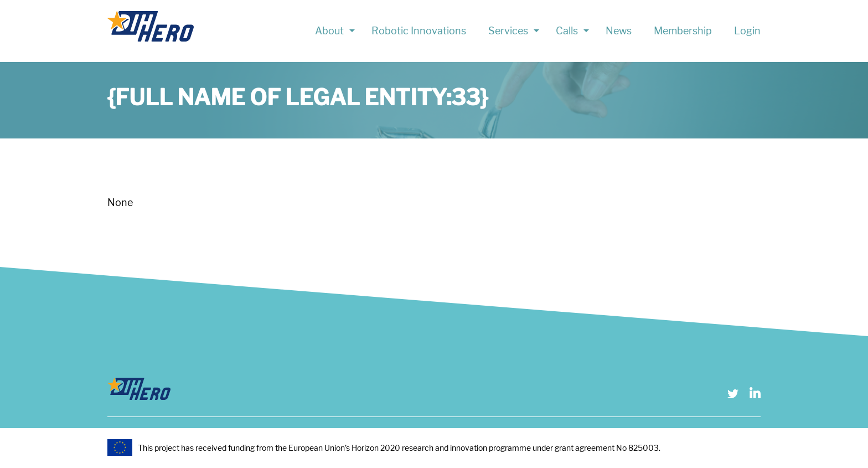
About (329, 31)
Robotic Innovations (419, 31)
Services (508, 31)
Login (747, 31)
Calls (567, 31)
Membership (683, 31)
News (619, 31)
